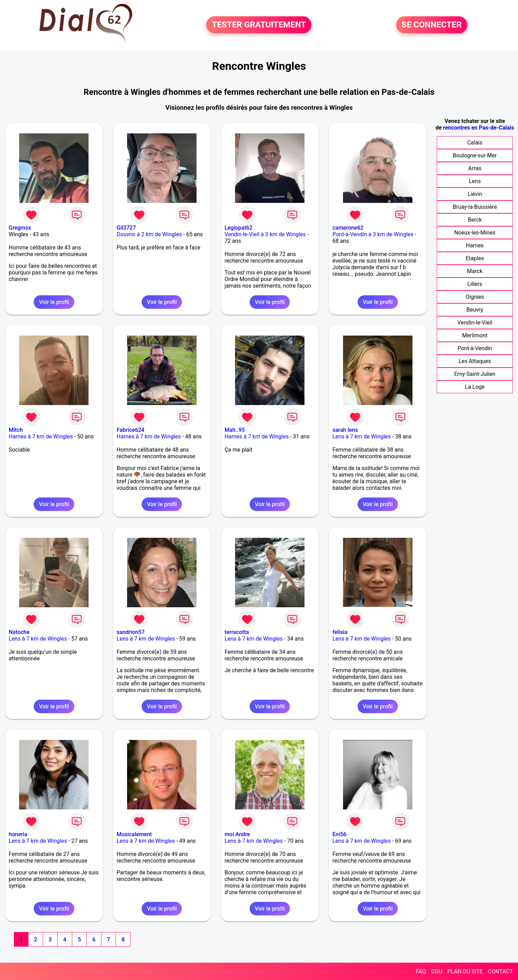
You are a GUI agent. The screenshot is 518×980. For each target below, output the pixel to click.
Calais (475, 143)
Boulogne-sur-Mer (475, 155)
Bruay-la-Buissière (475, 207)
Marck (475, 271)
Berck (475, 220)
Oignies (475, 297)
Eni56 (339, 834)
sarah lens (345, 430)
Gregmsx (20, 228)
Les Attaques (475, 361)
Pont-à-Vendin (475, 348)
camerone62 (348, 228)
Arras (475, 168)
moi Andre (237, 834)
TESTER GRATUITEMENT (259, 25)
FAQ (421, 971)
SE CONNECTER (432, 25)
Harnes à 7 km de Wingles (41, 437)
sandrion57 (131, 632)
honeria (18, 834)
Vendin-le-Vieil (475, 323)
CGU (437, 971)
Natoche (19, 632)
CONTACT (500, 971)
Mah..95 (235, 430)
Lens (475, 181)
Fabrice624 (131, 430)
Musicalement (134, 834)
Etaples (475, 258)
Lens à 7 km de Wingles (361, 437)
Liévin (475, 194)
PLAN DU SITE (465, 971)
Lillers (475, 284)
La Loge (475, 387)
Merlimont (475, 335)
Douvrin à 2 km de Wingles (149, 234)
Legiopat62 (239, 228)
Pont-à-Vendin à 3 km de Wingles (373, 234)
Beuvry (475, 310)
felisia (340, 632)
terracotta (237, 632)
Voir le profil (54, 302)
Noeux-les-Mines (475, 233)
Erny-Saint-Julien (475, 374)
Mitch (16, 430)
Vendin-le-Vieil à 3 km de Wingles (265, 234)
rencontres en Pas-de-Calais (479, 128)
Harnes (475, 245)
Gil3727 (126, 228)
